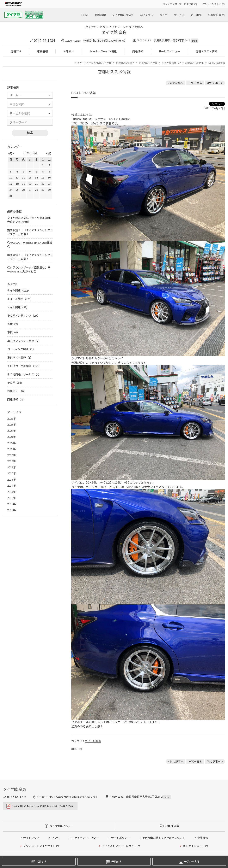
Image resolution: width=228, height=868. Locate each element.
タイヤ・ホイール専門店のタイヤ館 (93, 63)
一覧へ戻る (195, 83)
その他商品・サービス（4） (24, 374)
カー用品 (196, 15)
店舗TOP (16, 51)
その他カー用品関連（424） (24, 366)
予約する (114, 862)
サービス (179, 15)
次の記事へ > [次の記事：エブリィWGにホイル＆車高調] (215, 83)
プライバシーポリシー (85, 838)
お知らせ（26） (17, 391)
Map (195, 41)
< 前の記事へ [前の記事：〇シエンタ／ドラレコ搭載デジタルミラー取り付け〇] (175, 83)
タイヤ (164, 15)
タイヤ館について (123, 15)
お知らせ (69, 51)
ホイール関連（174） (20, 299)
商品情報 (138, 51)
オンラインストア (212, 4)
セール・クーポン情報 (103, 51)
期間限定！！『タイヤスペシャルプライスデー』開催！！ (30, 232)
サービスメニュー (169, 51)
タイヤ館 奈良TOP (171, 63)
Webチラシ (147, 15)
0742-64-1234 (44, 40)
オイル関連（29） (18, 307)
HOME (85, 15)
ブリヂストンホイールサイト (119, 846)
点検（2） (13, 324)
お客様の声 (214, 15)
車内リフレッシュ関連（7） (24, 341)
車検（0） (13, 332)
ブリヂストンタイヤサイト (39, 846)
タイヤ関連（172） (19, 290)
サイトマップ (31, 838)
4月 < (11, 153)
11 (17, 177)
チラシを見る (189, 862)
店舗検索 (100, 15)
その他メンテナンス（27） (23, 315)
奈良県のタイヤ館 (148, 63)
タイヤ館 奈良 (114, 32)
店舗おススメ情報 (207, 51)
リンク (56, 838)
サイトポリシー (120, 838)
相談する (39, 862)
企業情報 (203, 838)
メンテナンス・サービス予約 (178, 4)
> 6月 (48, 153)
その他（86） (15, 383)
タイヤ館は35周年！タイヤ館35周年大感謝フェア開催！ (29, 220)
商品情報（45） (17, 399)
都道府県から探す (125, 63)
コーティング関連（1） (21, 349)
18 (17, 184)
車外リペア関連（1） (20, 357)
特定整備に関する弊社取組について (164, 838)
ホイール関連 (93, 741)
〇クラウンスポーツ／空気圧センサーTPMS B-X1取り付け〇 (29, 269)
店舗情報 (42, 51)
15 (43, 177)
